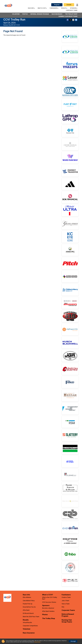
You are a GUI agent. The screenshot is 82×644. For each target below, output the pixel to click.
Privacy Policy (37, 642)
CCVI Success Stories (49, 602)
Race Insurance (57, 14)
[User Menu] (77, 5)
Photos (25, 14)
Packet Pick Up (28, 604)
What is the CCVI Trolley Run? (50, 598)
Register (57, 5)
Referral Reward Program (40, 14)
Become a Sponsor (48, 608)
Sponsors (73, 8)
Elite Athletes (27, 597)
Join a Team (65, 601)
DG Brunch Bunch (28, 613)
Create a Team (66, 597)
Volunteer (16, 14)
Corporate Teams (72, 10)
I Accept (73, 641)
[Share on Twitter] (70, 20)
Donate (69, 5)
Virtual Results (27, 623)
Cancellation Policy (29, 601)
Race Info (31, 8)
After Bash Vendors (48, 611)
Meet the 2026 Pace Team (31, 617)
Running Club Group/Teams (68, 16)
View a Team (66, 604)
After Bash (26, 610)
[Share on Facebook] (68, 20)
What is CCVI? (42, 8)
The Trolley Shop (71, 14)
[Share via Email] (73, 20)
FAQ (63, 607)
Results (64, 8)
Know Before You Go (29, 607)
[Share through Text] (76, 20)
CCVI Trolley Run (14, 20)
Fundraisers (54, 8)
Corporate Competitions (30, 626)
